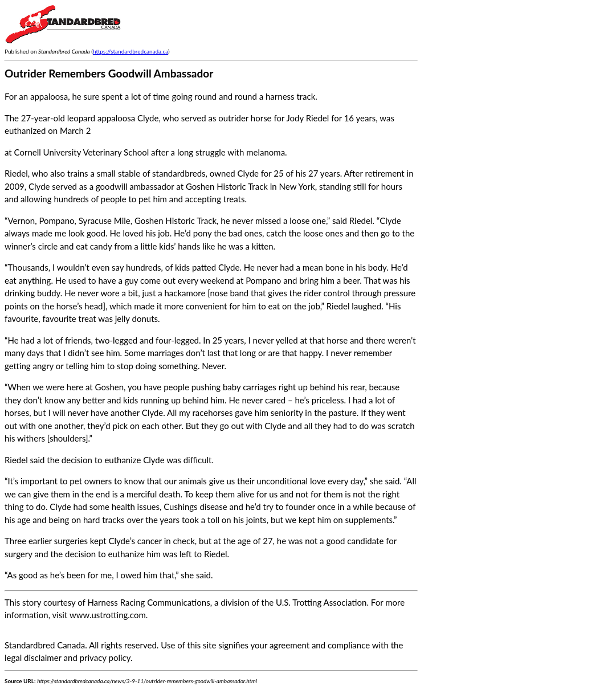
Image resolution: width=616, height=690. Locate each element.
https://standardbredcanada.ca (130, 51)
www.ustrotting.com (108, 615)
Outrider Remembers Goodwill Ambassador (109, 73)
